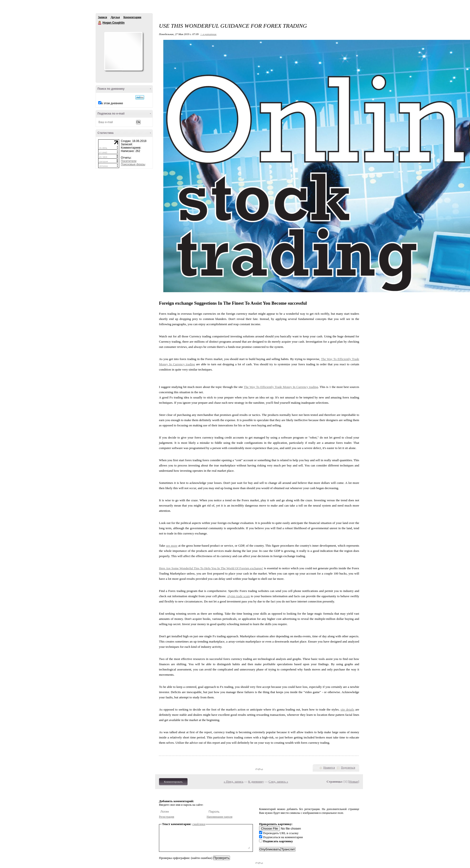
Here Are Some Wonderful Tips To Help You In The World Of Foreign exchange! (211, 568)
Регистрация (167, 817)
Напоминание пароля (220, 817)
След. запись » (278, 782)
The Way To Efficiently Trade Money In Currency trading (281, 387)
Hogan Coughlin (100, 23)
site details (347, 709)
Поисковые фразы (133, 164)
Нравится (329, 768)
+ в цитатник (208, 34)
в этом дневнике (112, 103)
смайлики (199, 824)
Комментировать (173, 782)
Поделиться (348, 768)
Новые (354, 782)
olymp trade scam (239, 596)
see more (172, 546)
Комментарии (132, 17)
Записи (102, 17)
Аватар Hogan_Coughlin (123, 51)
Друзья (115, 17)
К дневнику (256, 782)
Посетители (129, 161)
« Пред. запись (234, 782)
